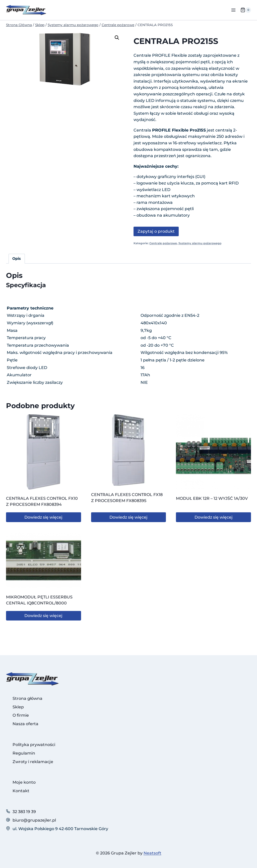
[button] (117, 38)
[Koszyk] (246, 10)
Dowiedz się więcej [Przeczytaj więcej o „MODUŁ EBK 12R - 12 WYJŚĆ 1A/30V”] (214, 517)
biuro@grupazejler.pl (34, 820)
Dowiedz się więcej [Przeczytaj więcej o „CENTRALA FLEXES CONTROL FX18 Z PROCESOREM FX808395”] (128, 517)
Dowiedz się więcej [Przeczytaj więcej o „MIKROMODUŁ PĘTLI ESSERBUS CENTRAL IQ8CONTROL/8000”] (43, 616)
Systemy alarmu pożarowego (200, 243)
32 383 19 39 (24, 812)
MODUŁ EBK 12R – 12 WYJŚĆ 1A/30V (212, 498)
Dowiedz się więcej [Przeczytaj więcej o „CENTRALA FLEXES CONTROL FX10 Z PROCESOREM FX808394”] (43, 517)
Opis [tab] (17, 259)
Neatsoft (152, 853)
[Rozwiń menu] (233, 10)
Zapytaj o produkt (156, 231)
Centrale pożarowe (163, 243)
